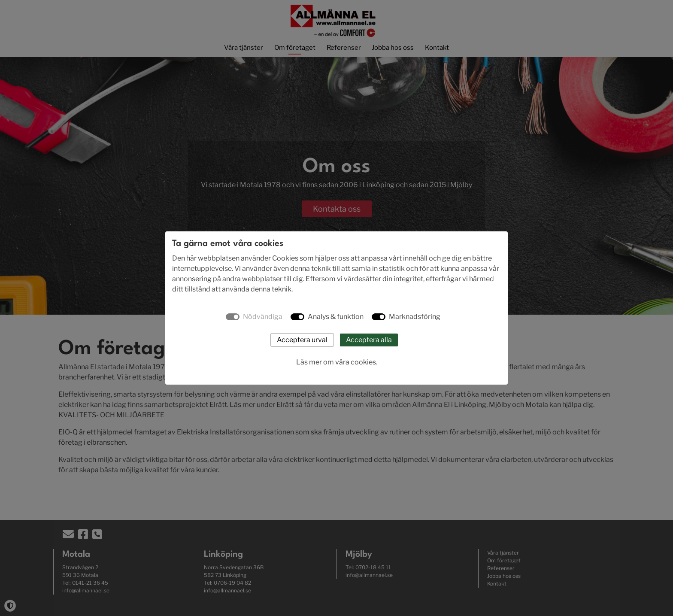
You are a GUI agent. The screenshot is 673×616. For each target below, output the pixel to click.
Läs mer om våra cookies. (337, 362)
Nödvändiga (263, 317)
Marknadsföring (415, 317)
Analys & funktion (336, 317)
